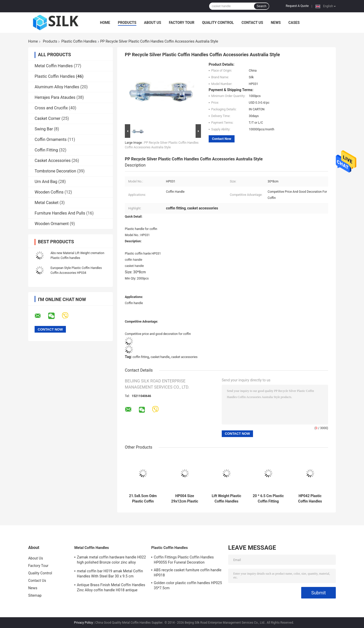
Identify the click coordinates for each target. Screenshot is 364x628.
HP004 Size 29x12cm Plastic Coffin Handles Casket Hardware (185, 499)
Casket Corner (48, 118)
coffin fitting (141, 357)
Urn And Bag (46, 182)
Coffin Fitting (46, 150)
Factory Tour (182, 23)
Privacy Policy (84, 623)
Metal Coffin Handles (54, 66)
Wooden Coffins (49, 192)
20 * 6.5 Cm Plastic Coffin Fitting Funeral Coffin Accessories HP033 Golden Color (268, 499)
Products (127, 23)
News (276, 23)
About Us (153, 23)
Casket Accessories (53, 161)
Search (261, 6)
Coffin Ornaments (51, 139)
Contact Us (252, 23)
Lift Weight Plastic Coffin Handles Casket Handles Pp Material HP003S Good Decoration (226, 499)
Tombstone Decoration (55, 171)
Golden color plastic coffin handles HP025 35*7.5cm (188, 585)
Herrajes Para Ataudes (55, 97)
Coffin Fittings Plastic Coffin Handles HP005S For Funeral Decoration (184, 560)
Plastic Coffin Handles (79, 41)
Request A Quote (297, 6)
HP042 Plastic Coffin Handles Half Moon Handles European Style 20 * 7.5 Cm (310, 499)
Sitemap (35, 595)
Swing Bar (44, 129)
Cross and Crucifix (51, 108)
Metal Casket (47, 203)
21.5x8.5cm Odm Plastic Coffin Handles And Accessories (143, 499)
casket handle (160, 357)
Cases (294, 23)
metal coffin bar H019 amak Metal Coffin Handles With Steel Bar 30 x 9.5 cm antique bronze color (110, 574)
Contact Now (222, 139)
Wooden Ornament (52, 224)
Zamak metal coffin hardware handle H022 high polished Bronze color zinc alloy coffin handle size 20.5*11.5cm (111, 561)
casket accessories (184, 357)
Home (105, 23)
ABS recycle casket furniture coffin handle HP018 (188, 573)
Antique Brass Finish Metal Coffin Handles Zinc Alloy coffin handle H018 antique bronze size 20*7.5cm (111, 588)
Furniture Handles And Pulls (60, 213)
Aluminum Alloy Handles (57, 87)
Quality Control (218, 23)
